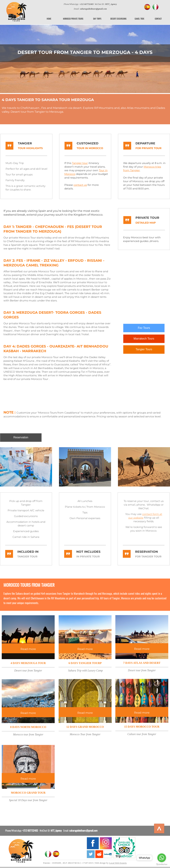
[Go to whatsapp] (162, 858)
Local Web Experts (118, 863)
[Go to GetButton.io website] (162, 864)
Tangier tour (80, 163)
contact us (80, 185)
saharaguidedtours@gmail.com (83, 830)
